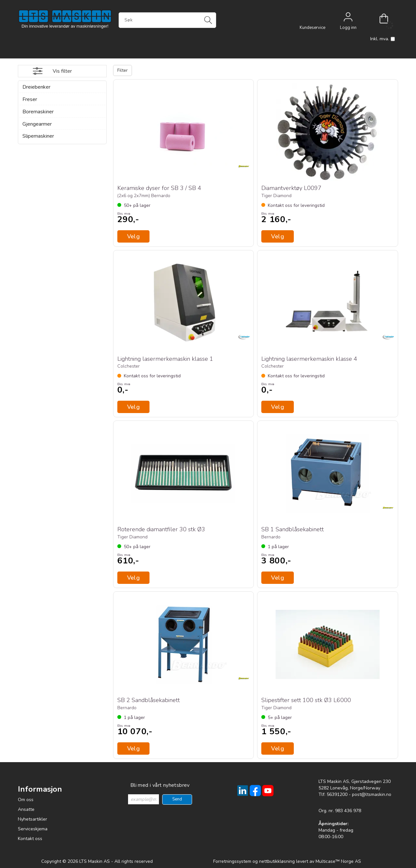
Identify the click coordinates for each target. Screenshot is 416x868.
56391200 (337, 794)
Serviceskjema (33, 829)
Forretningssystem (232, 861)
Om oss (26, 800)
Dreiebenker (36, 87)
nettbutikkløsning (277, 861)
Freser (30, 99)
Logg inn (348, 19)
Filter (123, 70)
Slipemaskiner (38, 136)
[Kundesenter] (312, 19)
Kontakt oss (30, 839)
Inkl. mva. (383, 39)
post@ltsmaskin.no (372, 794)
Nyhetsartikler (32, 819)
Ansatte (26, 809)
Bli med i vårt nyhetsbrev (160, 785)
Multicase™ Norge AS (338, 861)
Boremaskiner (38, 112)
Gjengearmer (37, 124)
